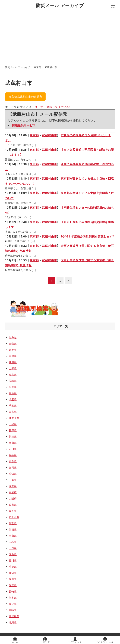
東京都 (34, 135)
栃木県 (13, 387)
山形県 (13, 368)
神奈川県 (14, 418)
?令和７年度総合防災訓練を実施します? (87, 236)
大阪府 (13, 498)
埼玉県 (13, 399)
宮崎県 (13, 610)
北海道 (13, 337)
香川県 (13, 560)
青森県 (13, 344)
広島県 (13, 542)
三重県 (13, 480)
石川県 (13, 449)
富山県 (13, 443)
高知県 (13, 573)
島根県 (13, 529)
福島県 (13, 375)
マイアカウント (75, 640)
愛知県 (13, 474)
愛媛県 (13, 567)
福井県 (13, 455)
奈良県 (13, 511)
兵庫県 (13, 505)
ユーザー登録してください (52, 107)
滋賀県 (13, 486)
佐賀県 (13, 585)
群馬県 (13, 393)
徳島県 (13, 554)
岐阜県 (13, 461)
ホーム (15, 640)
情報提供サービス (24, 125)
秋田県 (13, 362)
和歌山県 (14, 517)
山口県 (13, 548)
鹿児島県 (14, 616)
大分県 (13, 604)
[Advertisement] (60, 37)
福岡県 (13, 579)
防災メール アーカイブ (60, 5)
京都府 (13, 492)
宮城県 (13, 356)
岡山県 (13, 536)
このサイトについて (105, 640)
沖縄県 (13, 622)
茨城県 (13, 381)
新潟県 (13, 437)
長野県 (13, 430)
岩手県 (13, 350)
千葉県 (13, 406)
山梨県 (13, 424)
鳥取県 (13, 523)
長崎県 (13, 591)
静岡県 (13, 468)
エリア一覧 (45, 640)
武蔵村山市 (49, 135)
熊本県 (13, 598)
